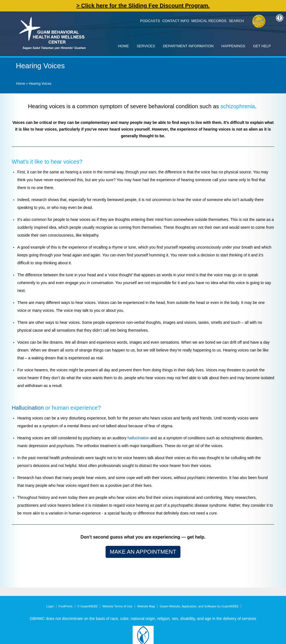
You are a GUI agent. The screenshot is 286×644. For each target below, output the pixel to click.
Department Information (188, 46)
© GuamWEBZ (88, 606)
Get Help (262, 46)
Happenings (233, 46)
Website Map (146, 606)
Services (146, 46)
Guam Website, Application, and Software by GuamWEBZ (199, 606)
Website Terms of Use (117, 606)
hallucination (139, 438)
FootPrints (66, 606)
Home (123, 46)
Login (50, 606)
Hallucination (28, 408)
